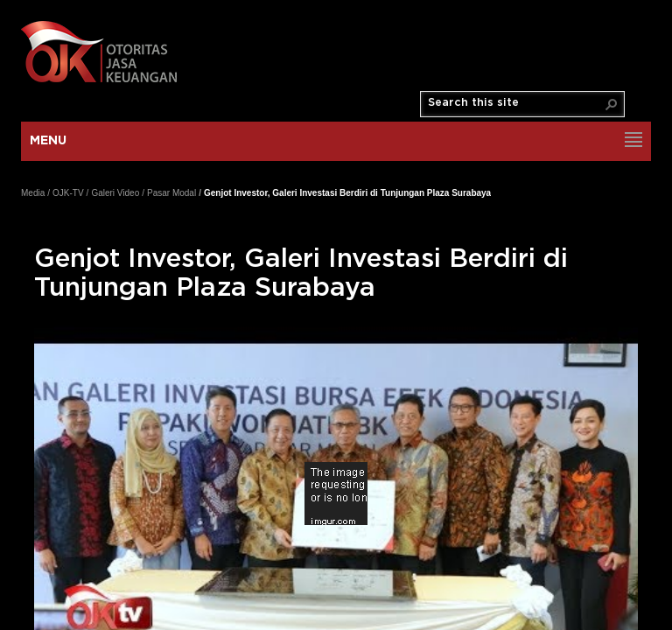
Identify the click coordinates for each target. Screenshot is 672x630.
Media (33, 193)
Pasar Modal (171, 193)
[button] (612, 104)
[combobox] (515, 103)
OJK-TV (68, 193)
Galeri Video (115, 193)
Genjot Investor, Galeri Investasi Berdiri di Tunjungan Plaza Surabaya (347, 193)
